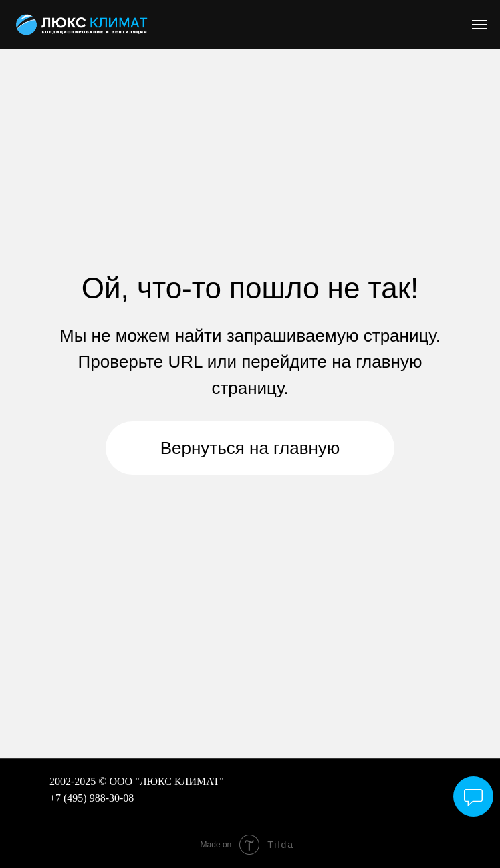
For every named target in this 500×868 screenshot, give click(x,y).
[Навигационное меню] (479, 25)
